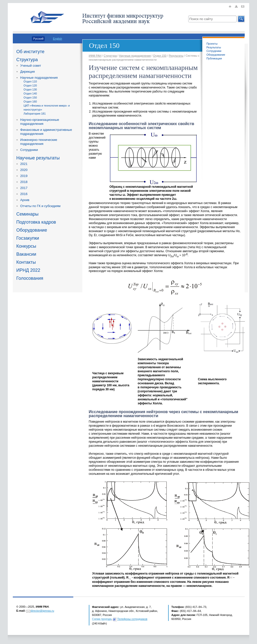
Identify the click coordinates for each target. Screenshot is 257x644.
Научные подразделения (39, 78)
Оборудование (32, 230)
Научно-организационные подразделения (40, 122)
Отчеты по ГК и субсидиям (40, 206)
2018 (24, 182)
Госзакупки (28, 238)
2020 (24, 170)
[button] (241, 19)
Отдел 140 (30, 94)
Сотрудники (29, 150)
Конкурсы (26, 246)
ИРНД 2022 (28, 270)
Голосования (30, 278)
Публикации (214, 58)
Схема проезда (102, 619)
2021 (24, 164)
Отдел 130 (30, 89)
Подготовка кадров (36, 222)
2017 (24, 188)
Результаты (214, 47)
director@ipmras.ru (42, 611)
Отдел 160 (30, 102)
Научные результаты (38, 158)
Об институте (30, 52)
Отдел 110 (30, 81)
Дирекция (28, 72)
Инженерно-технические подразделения (39, 142)
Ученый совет (31, 66)
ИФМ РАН (95, 56)
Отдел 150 (30, 98)
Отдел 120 (30, 85)
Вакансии (26, 254)
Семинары (27, 214)
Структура (27, 60)
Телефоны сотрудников (132, 619)
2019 (24, 176)
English (57, 39)
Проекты (212, 44)
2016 (24, 194)
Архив (25, 200)
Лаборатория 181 (35, 114)
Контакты (26, 262)
